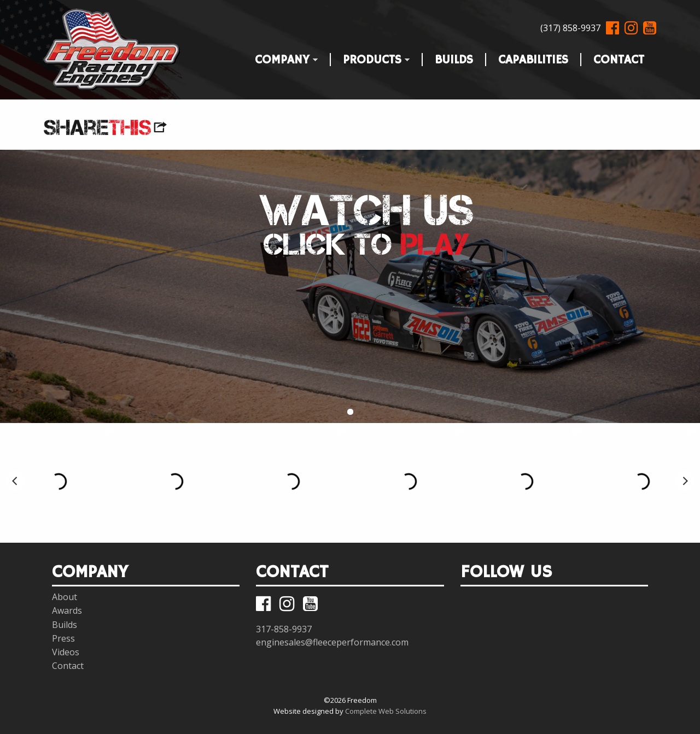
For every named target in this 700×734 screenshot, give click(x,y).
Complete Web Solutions (386, 711)
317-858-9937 (284, 629)
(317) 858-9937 (570, 28)
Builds (454, 58)
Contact (619, 58)
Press (63, 638)
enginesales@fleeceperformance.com (332, 642)
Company (280, 58)
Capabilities (533, 58)
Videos (66, 652)
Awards (67, 610)
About (65, 597)
